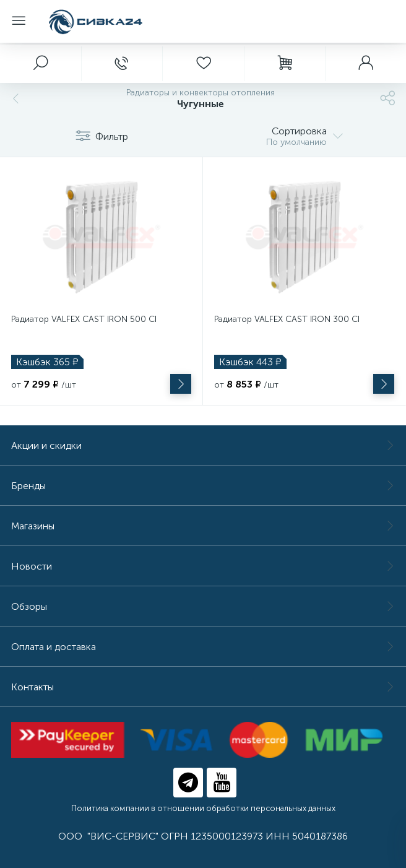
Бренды (203, 486)
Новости (203, 566)
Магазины (203, 526)
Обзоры (203, 606)
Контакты (203, 687)
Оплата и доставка (203, 647)
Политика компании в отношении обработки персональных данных (203, 808)
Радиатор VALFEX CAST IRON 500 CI (84, 319)
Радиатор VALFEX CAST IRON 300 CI (287, 319)
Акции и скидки (203, 445)
